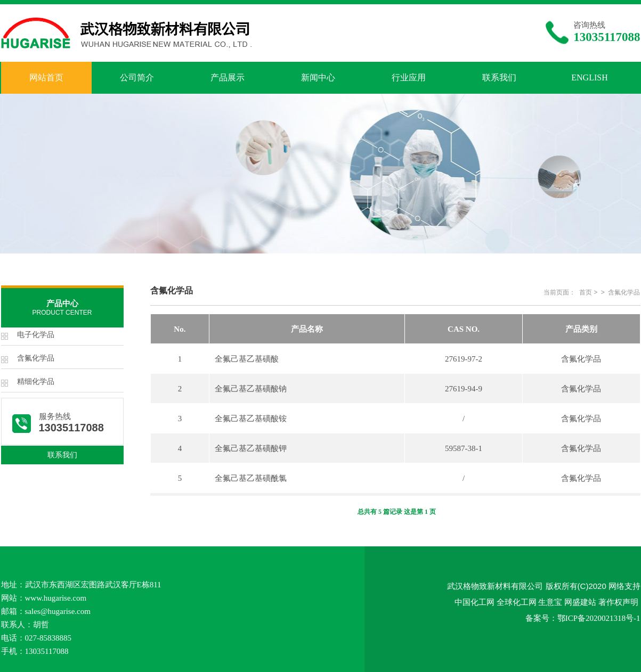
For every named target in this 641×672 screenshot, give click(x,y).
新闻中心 (318, 77)
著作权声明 (618, 602)
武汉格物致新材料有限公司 (495, 586)
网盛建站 (580, 602)
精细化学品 (36, 382)
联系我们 (499, 77)
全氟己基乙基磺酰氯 (251, 478)
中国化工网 (474, 602)
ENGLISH (589, 77)
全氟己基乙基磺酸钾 (251, 448)
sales (33, 611)
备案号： (541, 618)
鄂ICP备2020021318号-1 (599, 618)
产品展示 (228, 77)
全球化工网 (517, 602)
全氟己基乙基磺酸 (247, 359)
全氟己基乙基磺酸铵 (251, 419)
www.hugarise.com (56, 598)
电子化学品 (36, 335)
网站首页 (46, 77)
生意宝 (550, 602)
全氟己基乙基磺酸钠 (251, 389)
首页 (586, 292)
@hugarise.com (66, 611)
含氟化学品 (36, 358)
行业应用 (409, 77)
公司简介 (137, 77)
